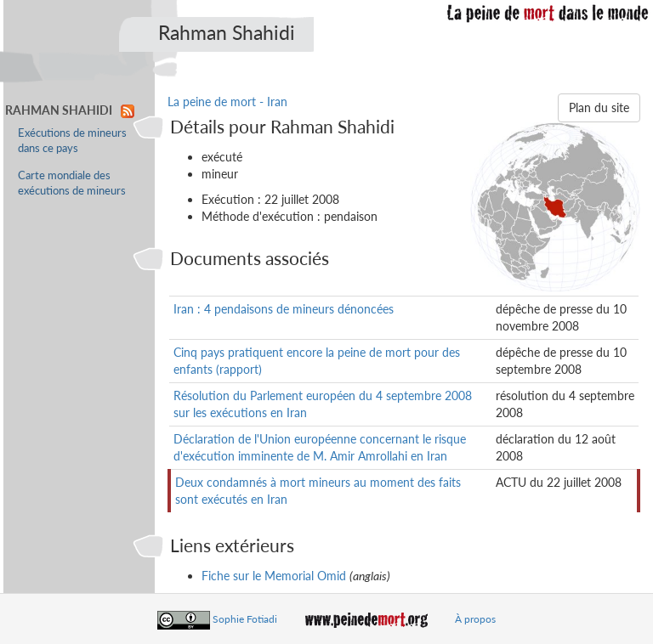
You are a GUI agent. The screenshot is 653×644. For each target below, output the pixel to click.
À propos (475, 619)
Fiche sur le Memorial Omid (274, 576)
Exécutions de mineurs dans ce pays (72, 141)
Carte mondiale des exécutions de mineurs (72, 183)
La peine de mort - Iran (227, 102)
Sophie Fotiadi (245, 619)
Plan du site (599, 107)
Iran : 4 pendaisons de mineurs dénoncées (284, 309)
